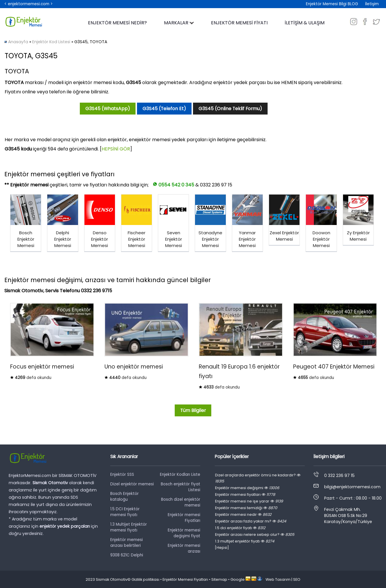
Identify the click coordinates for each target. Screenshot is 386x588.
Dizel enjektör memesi (132, 484)
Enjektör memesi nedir (243, 514)
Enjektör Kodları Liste (180, 474)
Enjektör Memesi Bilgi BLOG (332, 4)
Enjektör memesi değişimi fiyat (184, 533)
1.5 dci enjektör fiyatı (240, 528)
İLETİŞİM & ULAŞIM (305, 23)
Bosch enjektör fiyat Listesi (181, 487)
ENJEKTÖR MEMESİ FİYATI (239, 23)
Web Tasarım (278, 579)
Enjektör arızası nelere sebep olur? (255, 535)
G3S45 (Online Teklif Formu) (230, 109)
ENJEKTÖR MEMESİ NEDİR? (117, 23)
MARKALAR (179, 23)
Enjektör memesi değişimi (247, 488)
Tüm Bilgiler (193, 410)
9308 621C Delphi (127, 555)
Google (238, 579)
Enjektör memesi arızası (184, 548)
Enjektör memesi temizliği (246, 508)
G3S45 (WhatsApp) (108, 109)
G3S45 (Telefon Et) (164, 109)
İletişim (372, 4)
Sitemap (219, 579)
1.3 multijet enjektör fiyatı (245, 541)
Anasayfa (18, 42)
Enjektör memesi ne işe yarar (249, 501)
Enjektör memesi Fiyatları (184, 518)
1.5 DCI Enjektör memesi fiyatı (125, 512)
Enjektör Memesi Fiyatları (185, 579)
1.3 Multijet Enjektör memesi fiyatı (129, 527)
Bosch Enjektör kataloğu (125, 497)
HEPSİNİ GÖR (116, 149)
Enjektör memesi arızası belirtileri (127, 543)
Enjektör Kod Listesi (51, 42)
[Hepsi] (222, 548)
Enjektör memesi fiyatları (245, 494)
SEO (297, 579)
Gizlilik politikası (145, 579)
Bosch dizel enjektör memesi (181, 502)
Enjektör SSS (122, 474)
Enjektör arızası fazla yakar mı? (251, 521)
